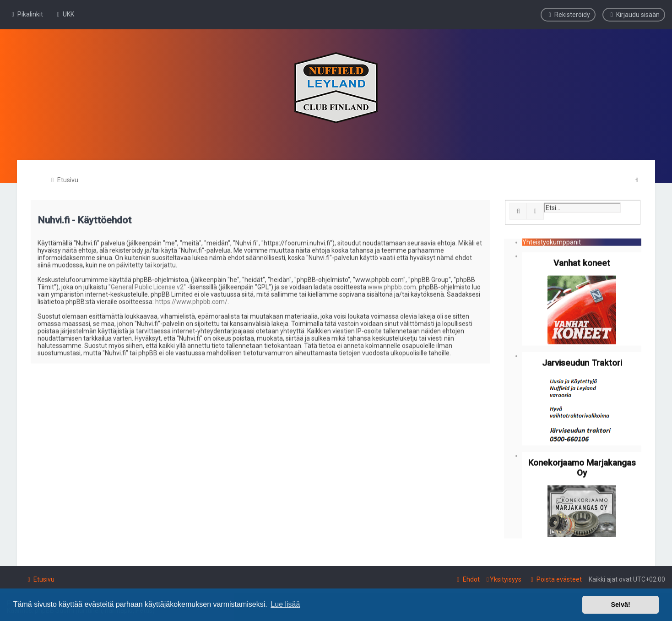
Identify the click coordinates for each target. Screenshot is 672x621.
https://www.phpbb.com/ (191, 300)
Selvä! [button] (620, 605)
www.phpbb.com (392, 286)
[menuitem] (64, 14)
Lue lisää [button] (285, 604)
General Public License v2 (147, 286)
